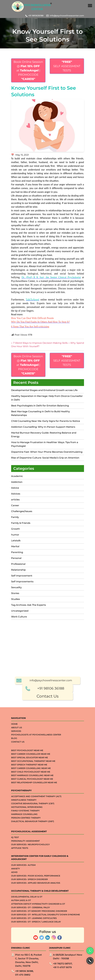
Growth (15, 529)
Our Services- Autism (23, 964)
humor (15, 535)
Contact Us (48, 796)
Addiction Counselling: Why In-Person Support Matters (43, 427)
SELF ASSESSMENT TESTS (67, 66)
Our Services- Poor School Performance (36, 975)
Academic (17, 476)
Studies (15, 599)
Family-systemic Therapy (25, 910)
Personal (16, 558)
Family (15, 517)
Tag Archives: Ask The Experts (28, 605)
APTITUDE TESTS (20, 947)
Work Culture (19, 617)
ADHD (14, 972)
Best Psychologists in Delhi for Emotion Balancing (40, 406)
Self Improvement (22, 576)
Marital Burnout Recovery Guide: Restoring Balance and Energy (44, 435)
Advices (16, 494)
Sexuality (16, 587)
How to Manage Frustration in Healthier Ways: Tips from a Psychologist (45, 444)
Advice (15, 488)
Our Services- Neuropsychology (30, 944)
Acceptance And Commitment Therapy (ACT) (36, 896)
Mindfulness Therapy (24, 899)
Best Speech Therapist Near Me (29, 864)
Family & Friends (21, 523)
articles (15, 500)
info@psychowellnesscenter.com (67, 16)
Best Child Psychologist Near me (31, 871)
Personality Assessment (25, 940)
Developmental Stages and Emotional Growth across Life (44, 390)
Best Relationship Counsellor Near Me (34, 882)
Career (15, 505)
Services (16, 830)
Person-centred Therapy (26, 917)
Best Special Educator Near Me (29, 857)
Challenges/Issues (22, 511)
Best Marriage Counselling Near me (32, 875)
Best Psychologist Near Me (27, 850)
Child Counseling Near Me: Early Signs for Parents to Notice (46, 421)
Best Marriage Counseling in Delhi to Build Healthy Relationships (40, 413)
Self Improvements (22, 582)
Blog (14, 838)
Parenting (17, 552)
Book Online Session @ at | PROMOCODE (28, 70)
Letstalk (16, 541)
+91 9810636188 (36, 16)
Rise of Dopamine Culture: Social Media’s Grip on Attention (45, 458)
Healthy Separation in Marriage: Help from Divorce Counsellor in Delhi (47, 398)
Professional (18, 564)
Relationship (18, 570)
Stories (15, 593)
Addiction (17, 482)
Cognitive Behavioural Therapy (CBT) (33, 903)
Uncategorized (20, 611)
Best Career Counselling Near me (31, 868)
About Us (17, 827)
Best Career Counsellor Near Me (31, 853)
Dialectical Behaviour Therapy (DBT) (33, 921)
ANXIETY (15, 968)
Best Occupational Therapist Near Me (33, 860)
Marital (15, 546)
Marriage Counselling (24, 914)
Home (14, 823)
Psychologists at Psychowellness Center (36, 834)
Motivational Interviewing (27, 906)
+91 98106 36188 (51, 788)
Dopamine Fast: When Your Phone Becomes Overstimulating (47, 452)
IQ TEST (15, 937)
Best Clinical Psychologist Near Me (32, 878)
